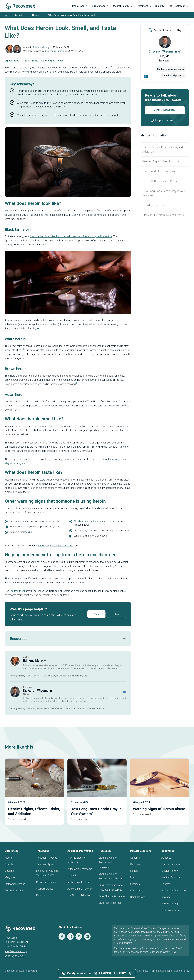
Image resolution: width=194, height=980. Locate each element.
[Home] (6, 15)
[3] (38, 328)
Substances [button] (101, 6)
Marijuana (10, 877)
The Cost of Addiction (79, 895)
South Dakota (138, 897)
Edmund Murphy (41, 47)
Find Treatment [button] (178, 6)
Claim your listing (171, 910)
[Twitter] (79, 936)
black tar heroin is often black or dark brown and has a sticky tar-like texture (71, 236)
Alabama (135, 858)
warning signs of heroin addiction (55, 546)
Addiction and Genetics (80, 889)
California (135, 864)
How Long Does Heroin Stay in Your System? (164, 193)
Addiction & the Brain (79, 882)
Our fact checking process (170, 69)
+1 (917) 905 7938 (15, 956)
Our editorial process (173, 75)
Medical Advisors (171, 877)
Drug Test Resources (110, 903)
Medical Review (170, 871)
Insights (166, 897)
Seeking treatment (15, 591)
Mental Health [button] (123, 6)
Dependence (74, 876)
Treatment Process (47, 858)
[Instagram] (70, 936)
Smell (26, 61)
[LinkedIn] (146, 76)
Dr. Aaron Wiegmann (55, 51)
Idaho (133, 877)
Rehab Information (46, 882)
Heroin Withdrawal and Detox (160, 181)
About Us (166, 858)
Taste (35, 61)
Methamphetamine (15, 884)
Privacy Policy (141, 971)
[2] (46, 244)
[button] (165, 120)
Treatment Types (45, 864)
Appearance (13, 61)
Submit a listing (170, 904)
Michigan (135, 884)
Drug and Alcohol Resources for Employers (108, 862)
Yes (96, 614)
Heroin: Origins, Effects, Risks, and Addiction (163, 149)
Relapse (41, 895)
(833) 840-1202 (165, 110)
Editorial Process (171, 864)
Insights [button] (160, 6)
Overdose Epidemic (154, 205)
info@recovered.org (16, 951)
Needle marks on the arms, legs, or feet (95, 521)
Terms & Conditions (161, 971)
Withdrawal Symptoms (80, 869)
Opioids (9, 864)
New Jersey (137, 891)
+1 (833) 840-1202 (112, 973)
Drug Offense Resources (112, 896)
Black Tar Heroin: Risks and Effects (163, 215)
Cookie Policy (182, 971)
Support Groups (45, 889)
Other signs (48, 61)
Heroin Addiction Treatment (159, 171)
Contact (166, 884)
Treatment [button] (144, 6)
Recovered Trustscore (174, 891)
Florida (134, 871)
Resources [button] (81, 6)
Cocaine (9, 871)
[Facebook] (62, 936)
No (117, 614)
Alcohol (9, 858)
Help (60, 61)
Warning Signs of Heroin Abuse (161, 161)
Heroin (8, 211)
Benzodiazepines (14, 891)
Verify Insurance (79, 973)
